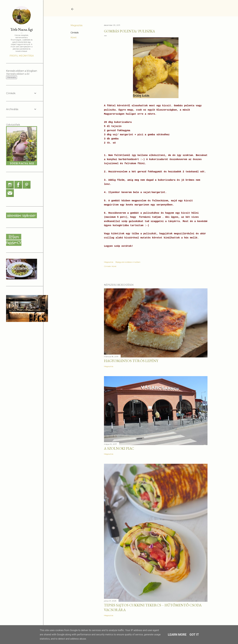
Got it (194, 635)
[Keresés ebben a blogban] (18, 74)
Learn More (177, 635)
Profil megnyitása (22, 56)
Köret (74, 38)
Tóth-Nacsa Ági (22, 29)
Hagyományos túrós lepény (131, 361)
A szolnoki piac (119, 448)
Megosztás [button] (76, 25)
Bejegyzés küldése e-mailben (128, 262)
